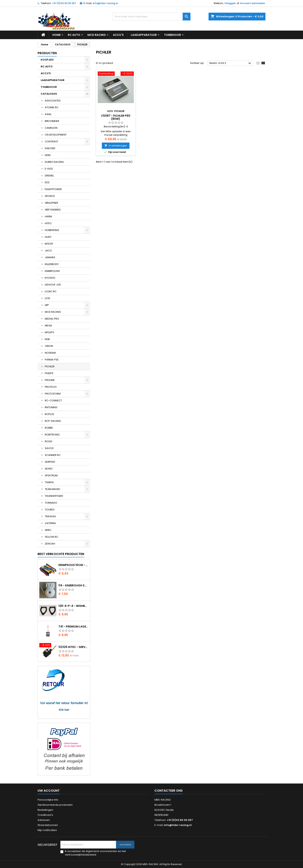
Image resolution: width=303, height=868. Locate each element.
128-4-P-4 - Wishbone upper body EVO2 (73, 606)
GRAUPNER (51, 203)
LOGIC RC (51, 291)
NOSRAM (50, 353)
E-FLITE (49, 169)
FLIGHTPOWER (53, 189)
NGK (47, 339)
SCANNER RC (53, 455)
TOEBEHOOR (172, 35)
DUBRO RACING (54, 162)
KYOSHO (50, 278)
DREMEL (49, 176)
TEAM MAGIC (53, 489)
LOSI (47, 298)
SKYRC (49, 469)
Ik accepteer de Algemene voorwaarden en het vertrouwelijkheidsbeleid (95, 853)
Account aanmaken (253, 3)
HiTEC (48, 223)
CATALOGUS (49, 94)
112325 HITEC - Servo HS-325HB (73, 647)
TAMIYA (49, 482)
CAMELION (51, 128)
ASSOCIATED (53, 101)
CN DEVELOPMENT (56, 135)
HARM (48, 216)
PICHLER (50, 366)
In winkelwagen (116, 146)
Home (56, 35)
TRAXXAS (50, 516)
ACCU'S (118, 35)
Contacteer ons (169, 791)
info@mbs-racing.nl (105, 3)
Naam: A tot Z (231, 63)
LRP (47, 305)
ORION (49, 346)
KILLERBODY (52, 264)
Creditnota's (45, 815)
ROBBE (49, 428)
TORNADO (51, 503)
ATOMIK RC (52, 107)
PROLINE (50, 380)
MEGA (48, 326)
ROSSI (48, 441)
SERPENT (50, 462)
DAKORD (50, 148)
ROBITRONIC (52, 435)
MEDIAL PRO (52, 319)
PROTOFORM (53, 394)
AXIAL (48, 114)
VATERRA (50, 523)
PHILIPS (49, 373)
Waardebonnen (48, 825)
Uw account (49, 791)
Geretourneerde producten (55, 805)
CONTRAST (52, 141)
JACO (48, 251)
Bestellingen (45, 810)
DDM (48, 155)
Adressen (44, 820)
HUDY (48, 237)
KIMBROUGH (52, 271)
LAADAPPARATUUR (144, 35)
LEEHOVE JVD (53, 285)
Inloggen (230, 3)
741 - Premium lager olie (73, 627)
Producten (47, 53)
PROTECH (51, 387)
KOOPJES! (47, 60)
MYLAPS (49, 332)
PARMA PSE (52, 360)
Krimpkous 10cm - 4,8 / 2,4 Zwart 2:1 (73, 565)
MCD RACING (97, 35)
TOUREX (50, 510)
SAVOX (49, 448)
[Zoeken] (151, 17)
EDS (47, 182)
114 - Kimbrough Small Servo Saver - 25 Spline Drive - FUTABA (73, 585)
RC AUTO (74, 35)
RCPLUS (49, 414)
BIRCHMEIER (52, 121)
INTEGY (49, 244)
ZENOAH (50, 544)
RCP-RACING (53, 421)
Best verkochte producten (61, 554)
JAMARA (50, 257)
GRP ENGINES (53, 210)
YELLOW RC (52, 537)
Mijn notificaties (47, 830)
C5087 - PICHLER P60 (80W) (116, 117)
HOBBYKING (52, 230)
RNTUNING (51, 407)
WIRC (48, 530)
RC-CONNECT (53, 401)
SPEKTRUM (51, 475)
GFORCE (50, 196)
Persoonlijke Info (48, 800)
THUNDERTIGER (54, 496)
